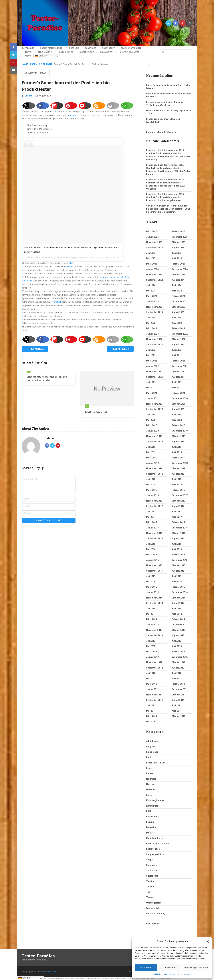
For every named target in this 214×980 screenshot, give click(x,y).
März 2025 (152, 263)
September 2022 (155, 343)
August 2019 (178, 440)
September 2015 (155, 570)
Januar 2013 (152, 656)
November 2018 (154, 467)
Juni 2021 (176, 381)
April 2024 (177, 289)
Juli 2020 (151, 413)
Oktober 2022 (178, 338)
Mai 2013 (151, 645)
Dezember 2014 (180, 591)
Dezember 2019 (180, 430)
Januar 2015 (152, 591)
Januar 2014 (152, 623)
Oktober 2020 (178, 403)
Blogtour (151, 745)
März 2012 (152, 683)
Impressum (186, 974)
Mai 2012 (151, 677)
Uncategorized (154, 902)
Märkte (150, 831)
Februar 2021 (178, 392)
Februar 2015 (178, 586)
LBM (149, 810)
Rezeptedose (153, 848)
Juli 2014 (151, 607)
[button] (208, 942)
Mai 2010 (151, 720)
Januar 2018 (152, 494)
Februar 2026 (178, 230)
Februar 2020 (178, 424)
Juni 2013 (176, 640)
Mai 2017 (151, 516)
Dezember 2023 (180, 300)
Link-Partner (153, 922)
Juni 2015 (176, 575)
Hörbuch (151, 788)
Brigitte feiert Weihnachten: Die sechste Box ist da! (47, 377)
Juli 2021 (151, 381)
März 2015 (152, 586)
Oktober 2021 (178, 370)
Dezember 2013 (180, 623)
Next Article (120, 348)
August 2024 (178, 279)
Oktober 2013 (178, 629)
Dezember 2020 (180, 397)
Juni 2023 (176, 316)
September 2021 (155, 376)
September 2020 (155, 408)
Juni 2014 (176, 607)
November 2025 (154, 241)
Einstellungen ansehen (196, 967)
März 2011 (152, 715)
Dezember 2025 (180, 236)
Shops (149, 858)
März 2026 (152, 230)
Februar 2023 (178, 327)
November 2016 (154, 532)
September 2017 (155, 505)
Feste (28, 55)
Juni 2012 (176, 672)
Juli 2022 (151, 349)
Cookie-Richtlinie (160, 974)
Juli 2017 (151, 510)
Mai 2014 (151, 613)
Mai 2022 (151, 354)
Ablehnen (170, 967)
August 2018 (178, 473)
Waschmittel (153, 907)
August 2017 (178, 505)
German (41, 55)
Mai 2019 (151, 451)
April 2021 (177, 386)
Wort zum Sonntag (156, 912)
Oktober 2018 (178, 467)
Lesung (150, 821)
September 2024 (155, 279)
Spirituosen (152, 869)
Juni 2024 (176, 284)
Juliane (29, 94)
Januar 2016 (152, 559)
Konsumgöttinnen (155, 799)
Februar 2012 (178, 683)
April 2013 (177, 645)
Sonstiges (91, 48)
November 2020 (154, 403)
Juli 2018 (151, 478)
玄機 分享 (68, 977)
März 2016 (152, 553)
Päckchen (71, 114)
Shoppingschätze (132, 51)
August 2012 (178, 667)
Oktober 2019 (178, 435)
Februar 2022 (178, 359)
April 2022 (177, 354)
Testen (29, 51)
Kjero (149, 794)
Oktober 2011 (178, 693)
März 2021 (152, 392)
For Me (150, 772)
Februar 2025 (178, 263)
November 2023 (154, 306)
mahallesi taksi (113, 977)
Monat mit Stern (154, 837)
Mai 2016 (151, 548)
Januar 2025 (152, 268)
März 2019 (152, 456)
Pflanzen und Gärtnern (158, 842)
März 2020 (152, 424)
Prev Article (35, 348)
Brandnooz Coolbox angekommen (164, 199)
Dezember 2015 (180, 559)
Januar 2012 (152, 688)
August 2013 (178, 634)
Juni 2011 (176, 704)
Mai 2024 (151, 289)
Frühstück (57, 301)
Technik (150, 885)
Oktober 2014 (178, 596)
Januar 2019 (152, 462)
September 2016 (155, 537)
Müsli (71, 262)
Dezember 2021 (180, 365)
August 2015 (178, 570)
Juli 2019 (151, 446)
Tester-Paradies (38, 955)
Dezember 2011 (180, 688)
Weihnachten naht (97, 411)
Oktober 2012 (178, 661)
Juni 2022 (176, 349)
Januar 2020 (152, 430)
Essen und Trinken (133, 48)
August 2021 (178, 376)
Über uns (75, 48)
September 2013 (155, 634)
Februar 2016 (178, 553)
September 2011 (155, 699)
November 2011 (154, 693)
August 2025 (178, 246)
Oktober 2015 (178, 564)
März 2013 (152, 650)
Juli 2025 (151, 252)
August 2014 (178, 602)
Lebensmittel (46, 51)
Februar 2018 (178, 489)
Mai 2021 (151, 386)
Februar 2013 (178, 650)
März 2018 (152, 489)
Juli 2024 (151, 284)
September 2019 (155, 440)
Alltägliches (67, 51)
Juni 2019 (176, 446)
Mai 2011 (151, 710)
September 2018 (155, 473)
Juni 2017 (176, 510)
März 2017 (152, 521)
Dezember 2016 (180, 526)
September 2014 (155, 602)
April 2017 (177, 516)
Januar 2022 (152, 365)
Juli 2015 (151, 575)
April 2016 (177, 548)
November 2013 (154, 629)
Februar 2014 (178, 618)
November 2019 (154, 435)
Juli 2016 (151, 543)
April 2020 (177, 419)
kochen (71, 265)
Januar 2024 (152, 300)
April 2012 (177, 677)
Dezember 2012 (180, 656)
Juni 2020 (176, 413)
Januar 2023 (152, 333)
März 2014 (152, 618)
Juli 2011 (151, 704)
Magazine (151, 826)
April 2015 (177, 580)
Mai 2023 (151, 322)
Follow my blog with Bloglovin (161, 131)
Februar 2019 (178, 456)
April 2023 (177, 322)
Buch (149, 756)
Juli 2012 (151, 672)
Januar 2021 (152, 397)
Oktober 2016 (178, 532)
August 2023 (178, 311)
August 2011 (178, 699)
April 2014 (177, 613)
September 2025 (155, 246)
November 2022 (154, 338)
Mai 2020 (151, 419)
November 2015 (154, 564)
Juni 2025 (176, 252)
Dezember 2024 (180, 268)
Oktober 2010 (178, 715)
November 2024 (154, 273)
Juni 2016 (176, 543)
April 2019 (177, 451)
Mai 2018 (151, 483)
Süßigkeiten (109, 51)
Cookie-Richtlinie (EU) (52, 48)
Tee (148, 891)
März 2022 (152, 359)
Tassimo (151, 880)
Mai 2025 (151, 257)
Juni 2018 (176, 478)
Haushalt (151, 783)
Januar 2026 (152, 236)
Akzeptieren (146, 967)
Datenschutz (174, 974)
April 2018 (177, 483)
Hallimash (151, 778)
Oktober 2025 (178, 241)
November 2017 (154, 500)
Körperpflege (88, 51)
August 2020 (178, 408)
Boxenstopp (110, 48)
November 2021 (154, 370)
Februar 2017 (178, 521)
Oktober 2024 (178, 273)
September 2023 (155, 311)
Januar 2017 (152, 526)
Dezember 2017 (180, 494)
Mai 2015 (151, 580)
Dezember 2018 (180, 462)
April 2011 (177, 710)
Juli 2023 (151, 316)
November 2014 (154, 596)
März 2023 (152, 327)
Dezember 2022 (180, 333)
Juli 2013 (151, 640)
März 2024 (152, 295)
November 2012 (154, 661)
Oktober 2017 (178, 500)
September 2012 (155, 667)
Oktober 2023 (178, 306)
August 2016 (178, 537)
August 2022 (178, 343)
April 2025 (177, 257)
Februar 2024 (178, 295)
